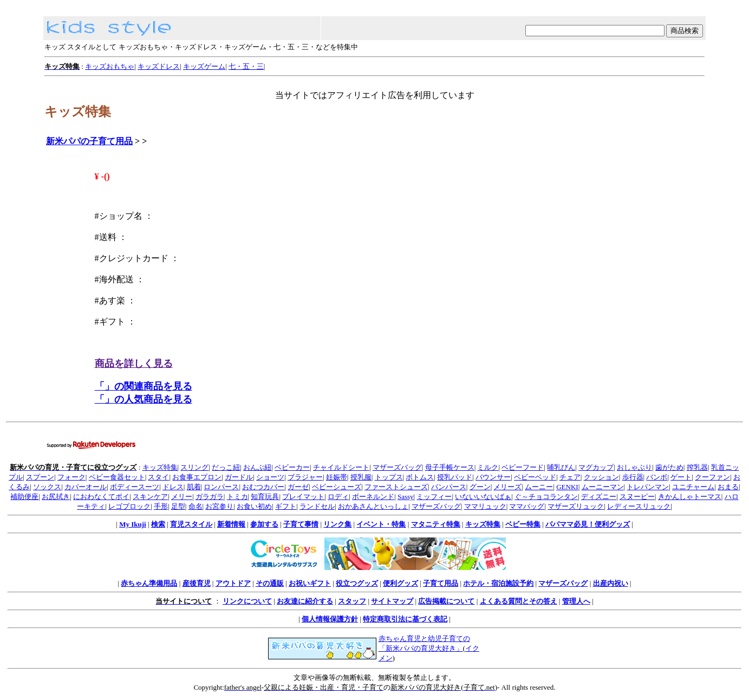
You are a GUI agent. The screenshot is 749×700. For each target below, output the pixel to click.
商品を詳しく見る (134, 364)
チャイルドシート (341, 467)
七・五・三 (246, 66)
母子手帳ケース (450, 467)
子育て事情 (301, 524)
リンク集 (337, 524)
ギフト (286, 506)
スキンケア (150, 497)
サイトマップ (392, 601)
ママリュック (485, 506)
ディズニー (599, 497)
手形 (161, 506)
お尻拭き (56, 497)
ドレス (173, 487)
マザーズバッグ (397, 467)
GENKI (567, 487)
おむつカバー (263, 487)
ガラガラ (210, 497)
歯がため (669, 467)
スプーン (40, 477)
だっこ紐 (226, 467)
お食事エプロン (197, 477)
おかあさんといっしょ (373, 506)
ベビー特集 (523, 524)
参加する (264, 524)
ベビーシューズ (337, 487)
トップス (389, 477)
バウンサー (493, 477)
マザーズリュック (576, 506)
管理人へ (576, 601)
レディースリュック (639, 506)
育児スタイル (191, 524)
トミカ (237, 497)
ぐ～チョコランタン (546, 497)
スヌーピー (637, 497)
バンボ (657, 477)
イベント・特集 (381, 524)
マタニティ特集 (436, 524)
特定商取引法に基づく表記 (405, 619)
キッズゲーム (204, 66)
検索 (158, 524)
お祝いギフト (310, 583)
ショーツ (270, 477)
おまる (728, 487)
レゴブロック (129, 506)
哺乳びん (561, 467)
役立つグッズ (357, 583)
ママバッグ (527, 506)
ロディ (338, 497)
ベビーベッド (535, 477)
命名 (196, 506)
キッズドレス (159, 66)
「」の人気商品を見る (144, 399)
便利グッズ (400, 583)
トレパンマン (648, 487)
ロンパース (221, 487)
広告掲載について (446, 601)
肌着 (194, 487)
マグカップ (596, 467)
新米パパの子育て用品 (89, 141)
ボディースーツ (135, 487)
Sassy (406, 497)
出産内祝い (611, 583)
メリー (182, 497)
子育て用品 (441, 583)
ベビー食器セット (117, 477)
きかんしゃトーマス (690, 497)
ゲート (681, 477)
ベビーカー (292, 467)
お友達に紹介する (305, 601)
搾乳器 (697, 467)
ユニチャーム (693, 487)
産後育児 (197, 583)
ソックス (47, 487)
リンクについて (247, 601)
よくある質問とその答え (519, 601)
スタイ (158, 477)
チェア (570, 477)
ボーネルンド (373, 497)
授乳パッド (455, 477)
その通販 (270, 583)
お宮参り (219, 506)
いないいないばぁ (483, 497)
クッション (601, 477)
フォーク (71, 477)
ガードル (239, 477)
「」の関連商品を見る (144, 386)
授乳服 (361, 477)
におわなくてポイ (101, 497)
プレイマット (303, 497)
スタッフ (352, 601)
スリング (194, 467)
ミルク (488, 467)
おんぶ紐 (257, 467)
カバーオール (86, 487)
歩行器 (633, 477)
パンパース (449, 487)
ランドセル (317, 506)
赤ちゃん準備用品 (149, 583)
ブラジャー (305, 477)
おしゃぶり (634, 467)
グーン (480, 487)
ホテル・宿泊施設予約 (498, 583)
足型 (178, 506)
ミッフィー (434, 497)
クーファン (712, 477)
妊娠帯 (337, 477)
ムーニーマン (603, 487)
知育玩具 (265, 497)
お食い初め (254, 506)
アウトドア (233, 583)
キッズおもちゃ (110, 66)
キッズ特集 (160, 467)
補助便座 (24, 497)
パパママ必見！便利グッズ (588, 524)
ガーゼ (298, 487)
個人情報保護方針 (330, 619)
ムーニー (539, 487)
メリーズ (507, 487)
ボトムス (420, 477)
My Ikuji (132, 524)
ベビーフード (523, 467)
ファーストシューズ (396, 487)
